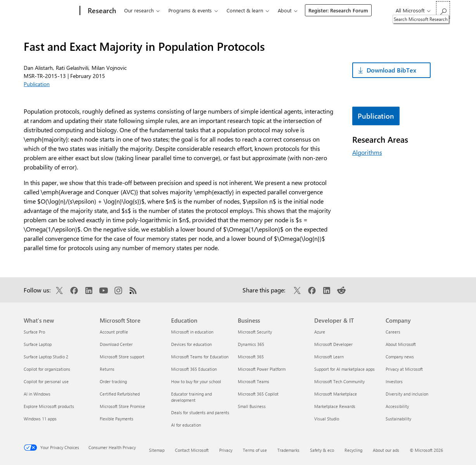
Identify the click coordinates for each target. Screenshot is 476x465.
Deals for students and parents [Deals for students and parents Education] (200, 412)
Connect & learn (245, 10)
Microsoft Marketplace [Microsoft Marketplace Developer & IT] (336, 394)
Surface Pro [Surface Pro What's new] (34, 332)
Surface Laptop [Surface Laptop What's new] (38, 344)
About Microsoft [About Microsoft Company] (401, 344)
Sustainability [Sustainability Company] (398, 419)
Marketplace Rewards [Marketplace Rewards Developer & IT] (335, 406)
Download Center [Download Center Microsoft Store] (116, 344)
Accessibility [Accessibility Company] (397, 406)
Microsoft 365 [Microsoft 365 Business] (251, 357)
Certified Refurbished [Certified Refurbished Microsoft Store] (120, 394)
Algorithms (367, 152)
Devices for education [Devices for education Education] (191, 344)
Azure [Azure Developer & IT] (320, 332)
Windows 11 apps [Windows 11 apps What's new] (40, 419)
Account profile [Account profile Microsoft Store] (114, 332)
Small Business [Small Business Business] (252, 406)
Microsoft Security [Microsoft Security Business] (255, 332)
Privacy (226, 450)
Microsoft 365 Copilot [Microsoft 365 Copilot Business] (258, 394)
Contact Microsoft (192, 450)
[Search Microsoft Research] (443, 10)
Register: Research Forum (338, 10)
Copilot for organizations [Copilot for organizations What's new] (47, 369)
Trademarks (288, 450)
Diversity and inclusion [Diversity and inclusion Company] (407, 394)
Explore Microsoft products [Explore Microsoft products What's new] (49, 406)
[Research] (101, 11)
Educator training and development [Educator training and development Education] (191, 397)
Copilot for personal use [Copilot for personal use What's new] (46, 381)
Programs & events (190, 10)
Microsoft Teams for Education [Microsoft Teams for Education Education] (200, 357)
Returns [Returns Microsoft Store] (107, 369)
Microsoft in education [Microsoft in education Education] (192, 332)
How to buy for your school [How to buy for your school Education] (196, 381)
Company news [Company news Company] (400, 357)
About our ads (386, 450)
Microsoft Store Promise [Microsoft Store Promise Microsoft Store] (122, 406)
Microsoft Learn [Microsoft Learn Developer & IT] (329, 357)
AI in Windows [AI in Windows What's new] (37, 394)
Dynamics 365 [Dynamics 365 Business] (251, 344)
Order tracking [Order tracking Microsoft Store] (113, 381)
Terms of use (255, 450)
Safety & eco (322, 450)
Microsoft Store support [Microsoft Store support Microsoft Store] (122, 357)
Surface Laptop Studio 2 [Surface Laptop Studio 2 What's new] (46, 357)
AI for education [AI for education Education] (186, 425)
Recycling (353, 450)
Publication (37, 84)
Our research (139, 10)
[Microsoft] (50, 11)
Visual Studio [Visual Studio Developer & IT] (327, 419)
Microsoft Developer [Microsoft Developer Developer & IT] (333, 344)
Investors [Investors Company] (394, 381)
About (285, 10)
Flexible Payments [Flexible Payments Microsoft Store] (117, 419)
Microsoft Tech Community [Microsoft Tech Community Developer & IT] (339, 381)
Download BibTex (391, 70)
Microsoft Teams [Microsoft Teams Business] (254, 381)
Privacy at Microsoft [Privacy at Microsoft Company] (404, 369)
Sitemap (157, 450)
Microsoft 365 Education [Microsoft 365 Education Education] (194, 369)
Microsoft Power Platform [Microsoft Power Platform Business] (262, 369)
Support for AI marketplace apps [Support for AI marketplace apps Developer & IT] (344, 369)
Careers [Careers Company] (393, 332)
